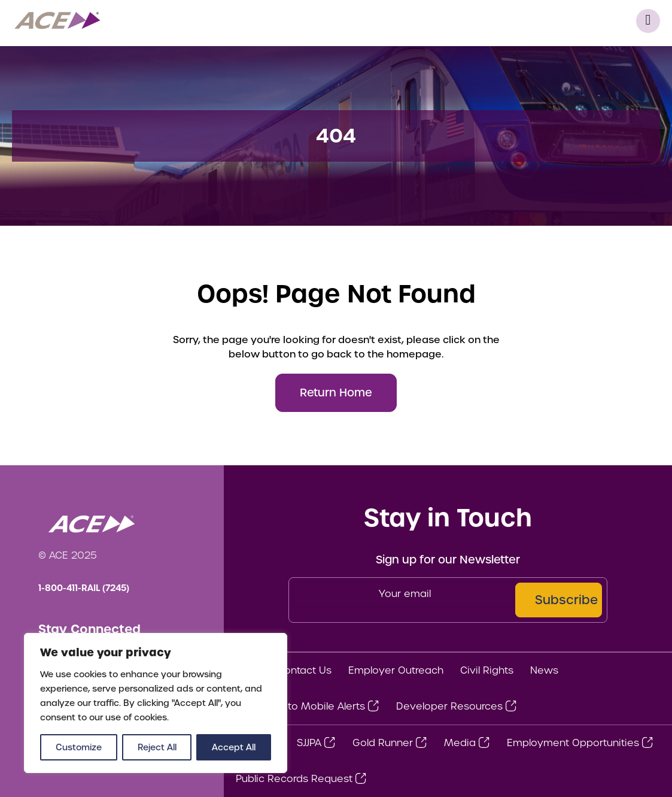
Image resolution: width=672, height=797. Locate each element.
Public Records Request (294, 779)
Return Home (336, 393)
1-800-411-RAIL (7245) (84, 588)
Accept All (234, 747)
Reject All (157, 747)
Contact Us (304, 670)
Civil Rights (487, 670)
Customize (79, 747)
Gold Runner (383, 743)
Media (460, 743)
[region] (156, 703)
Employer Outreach (396, 670)
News (544, 670)
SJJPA (309, 743)
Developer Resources (449, 706)
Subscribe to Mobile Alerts (300, 706)
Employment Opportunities (573, 743)
